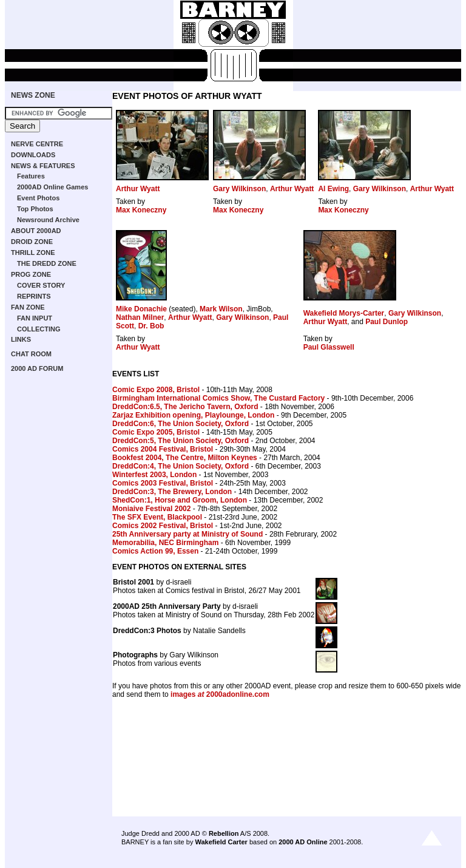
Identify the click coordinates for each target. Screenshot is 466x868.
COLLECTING (39, 329)
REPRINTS (34, 296)
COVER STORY (41, 285)
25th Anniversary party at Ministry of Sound (187, 534)
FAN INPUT (35, 318)
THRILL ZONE (33, 253)
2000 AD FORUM (37, 368)
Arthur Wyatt (138, 189)
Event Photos (38, 198)
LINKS (21, 339)
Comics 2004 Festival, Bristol (163, 449)
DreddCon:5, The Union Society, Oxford (181, 441)
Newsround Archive (48, 220)
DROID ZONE (32, 242)
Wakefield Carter (221, 842)
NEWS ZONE (33, 95)
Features (31, 176)
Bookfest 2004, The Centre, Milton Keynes (185, 458)
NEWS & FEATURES (43, 166)
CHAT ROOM (31, 354)
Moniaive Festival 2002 (151, 509)
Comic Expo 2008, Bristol (156, 390)
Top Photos (35, 209)
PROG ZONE (31, 274)
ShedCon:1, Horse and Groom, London (180, 500)
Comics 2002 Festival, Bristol (163, 526)
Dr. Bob (151, 326)
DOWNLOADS (33, 155)
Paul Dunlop (387, 322)
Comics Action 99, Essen (155, 551)
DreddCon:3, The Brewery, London (172, 492)
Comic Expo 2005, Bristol (156, 432)
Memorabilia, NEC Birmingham (165, 543)
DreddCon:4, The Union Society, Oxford (181, 466)
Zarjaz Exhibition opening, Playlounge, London (193, 415)
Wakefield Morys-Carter (344, 313)
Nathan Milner (140, 317)
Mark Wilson (221, 309)
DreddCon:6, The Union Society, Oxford (181, 424)
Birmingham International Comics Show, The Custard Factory (218, 398)
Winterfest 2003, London (154, 475)
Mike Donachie (141, 309)
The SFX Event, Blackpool (157, 517)
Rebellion (224, 833)
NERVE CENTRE (37, 144)
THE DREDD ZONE (47, 263)
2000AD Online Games (52, 187)
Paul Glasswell (329, 347)
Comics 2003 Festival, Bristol (163, 483)
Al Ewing (333, 189)
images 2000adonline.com (220, 694)
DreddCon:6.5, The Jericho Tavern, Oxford (185, 407)
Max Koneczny (141, 210)
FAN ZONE (28, 307)
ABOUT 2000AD (36, 231)
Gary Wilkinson (239, 189)
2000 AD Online (303, 842)
